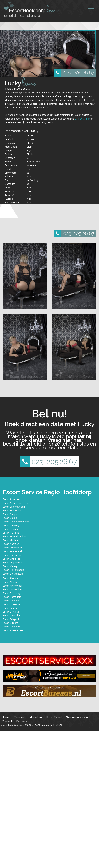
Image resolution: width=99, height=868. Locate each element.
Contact (7, 721)
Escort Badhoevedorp (14, 507)
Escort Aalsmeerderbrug (16, 503)
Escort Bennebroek (13, 511)
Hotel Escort (54, 717)
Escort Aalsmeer (11, 499)
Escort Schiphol (11, 619)
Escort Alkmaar (11, 578)
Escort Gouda (10, 518)
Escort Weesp (10, 566)
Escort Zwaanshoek (13, 570)
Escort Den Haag (12, 593)
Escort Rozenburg (12, 555)
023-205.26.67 (74, 73)
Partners (22, 721)
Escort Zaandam (12, 627)
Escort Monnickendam (15, 537)
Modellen (36, 717)
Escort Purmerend (12, 551)
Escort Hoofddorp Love (12, 725)
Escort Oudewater (12, 548)
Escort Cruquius (11, 514)
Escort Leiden (10, 608)
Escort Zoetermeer (13, 630)
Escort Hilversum (12, 604)
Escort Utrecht (10, 623)
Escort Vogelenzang (13, 563)
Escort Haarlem (11, 601)
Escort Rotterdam (12, 616)
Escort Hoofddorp (12, 597)
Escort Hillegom (11, 533)
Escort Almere (10, 582)
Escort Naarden (11, 544)
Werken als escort (78, 717)
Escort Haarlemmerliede (16, 522)
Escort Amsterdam (13, 590)
